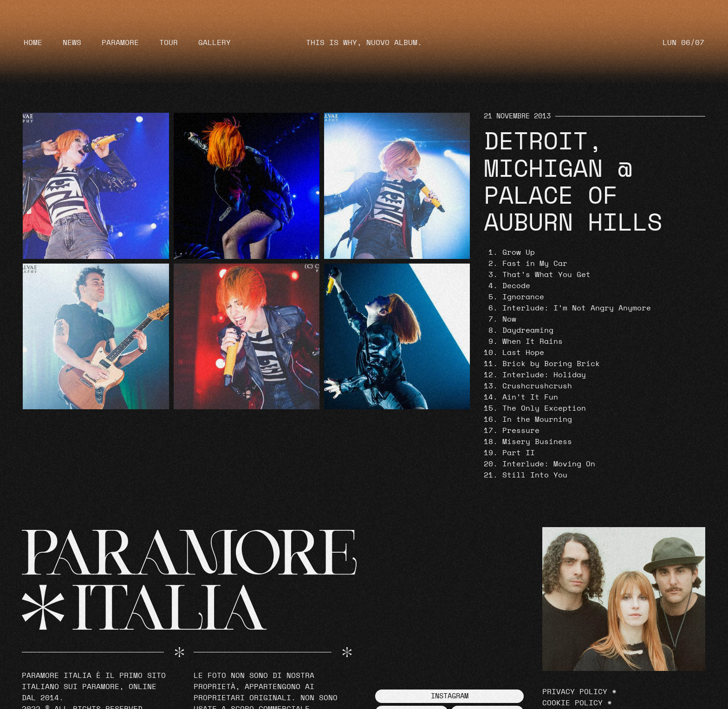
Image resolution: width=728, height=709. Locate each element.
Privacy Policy (575, 692)
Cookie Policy (572, 703)
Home (33, 43)
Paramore (120, 43)
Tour (169, 43)
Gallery (214, 43)
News (72, 43)
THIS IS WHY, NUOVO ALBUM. (364, 43)
